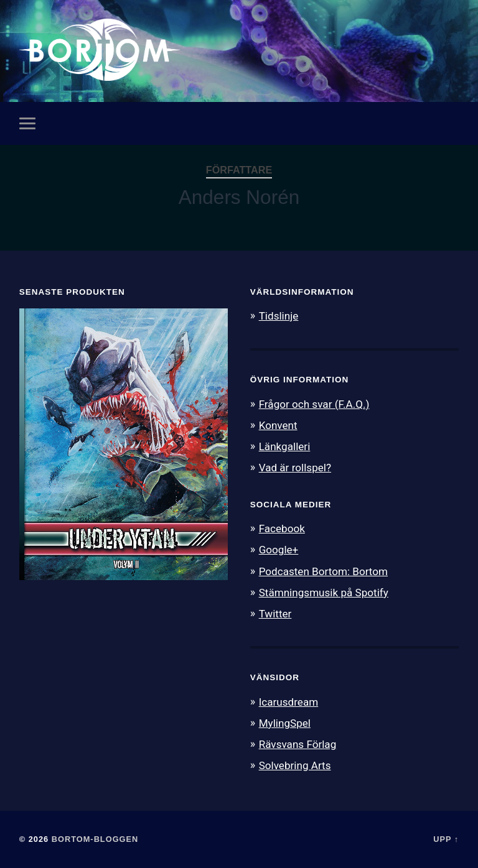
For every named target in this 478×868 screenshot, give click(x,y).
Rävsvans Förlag (298, 744)
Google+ (279, 550)
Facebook (282, 529)
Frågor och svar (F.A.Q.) (314, 404)
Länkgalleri (285, 446)
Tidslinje (279, 316)
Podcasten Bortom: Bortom (323, 571)
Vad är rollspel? (295, 468)
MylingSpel (285, 723)
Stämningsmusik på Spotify (324, 593)
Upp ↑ (446, 839)
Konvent (278, 425)
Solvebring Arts (295, 765)
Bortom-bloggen (95, 839)
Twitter (275, 614)
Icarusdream (289, 702)
